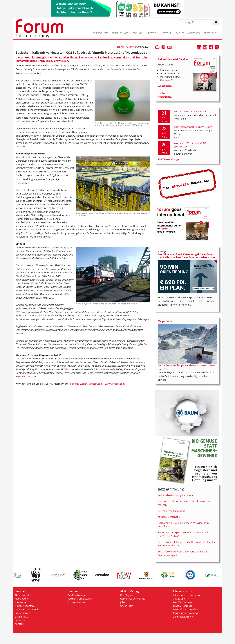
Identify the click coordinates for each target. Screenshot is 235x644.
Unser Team (127, 606)
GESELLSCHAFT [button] (120, 33)
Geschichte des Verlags (133, 599)
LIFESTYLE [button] (166, 33)
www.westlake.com (26, 377)
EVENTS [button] (180, 33)
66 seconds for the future (187, 595)
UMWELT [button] (151, 33)
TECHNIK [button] (138, 33)
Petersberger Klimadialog (172, 511)
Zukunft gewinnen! (183, 617)
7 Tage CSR (179, 599)
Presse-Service (22, 613)
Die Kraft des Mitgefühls (186, 609)
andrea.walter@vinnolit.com (87, 384)
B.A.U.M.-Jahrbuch (183, 606)
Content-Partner (77, 602)
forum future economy (186, 613)
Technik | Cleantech (126, 47)
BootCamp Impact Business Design (193, 127)
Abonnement (22, 595)
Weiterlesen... (165, 86)
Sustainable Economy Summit (190, 111)
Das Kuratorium (76, 595)
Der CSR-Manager (183, 602)
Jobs (123, 602)
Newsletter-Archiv (24, 606)
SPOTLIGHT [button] (210, 33)
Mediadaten (21, 599)
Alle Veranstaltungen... (170, 159)
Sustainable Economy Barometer (176, 495)
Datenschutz (22, 617)
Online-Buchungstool (26, 609)
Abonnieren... (165, 97)
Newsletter (21, 602)
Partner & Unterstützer (80, 599)
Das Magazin (127, 595)
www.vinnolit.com (115, 384)
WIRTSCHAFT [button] (100, 33)
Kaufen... (163, 93)
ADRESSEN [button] (194, 33)
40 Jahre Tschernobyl (169, 517)
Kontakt (19, 624)
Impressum (21, 620)
